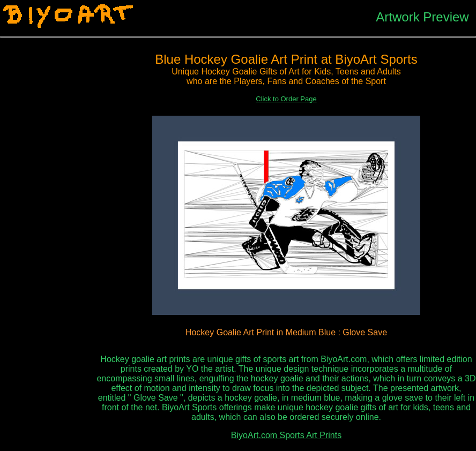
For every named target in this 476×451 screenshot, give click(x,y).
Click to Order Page (286, 99)
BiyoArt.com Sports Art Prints (286, 435)
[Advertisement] (48, 209)
